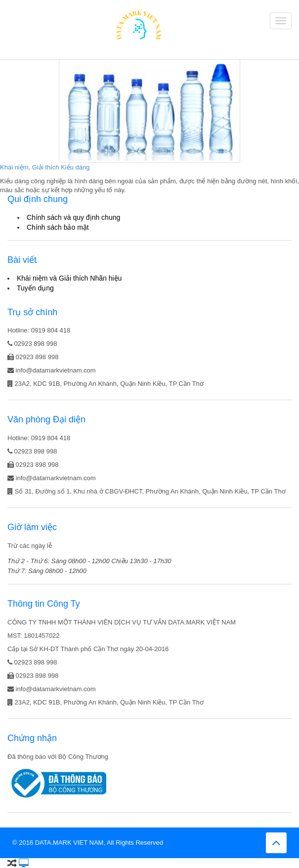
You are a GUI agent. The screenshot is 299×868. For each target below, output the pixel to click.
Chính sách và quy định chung (73, 217)
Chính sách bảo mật (58, 227)
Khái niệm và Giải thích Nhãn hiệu (69, 278)
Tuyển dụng (35, 288)
